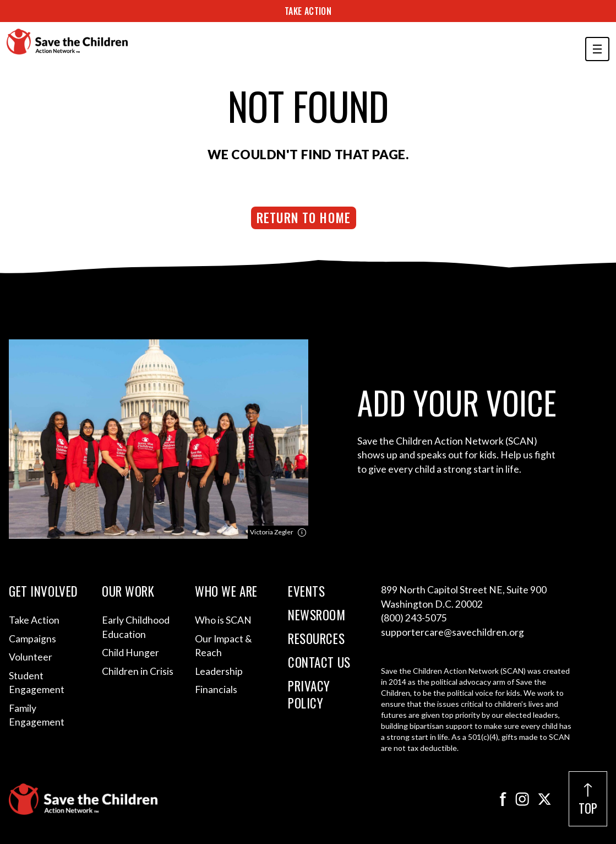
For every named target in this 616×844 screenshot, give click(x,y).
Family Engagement (37, 715)
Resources (316, 639)
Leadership (219, 671)
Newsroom (317, 615)
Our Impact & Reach (223, 646)
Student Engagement (37, 683)
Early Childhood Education (136, 627)
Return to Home (304, 218)
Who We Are (226, 591)
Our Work (128, 591)
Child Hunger (130, 653)
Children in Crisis (138, 671)
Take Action (308, 11)
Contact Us (319, 662)
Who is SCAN (223, 620)
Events (306, 591)
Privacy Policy (309, 695)
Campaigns (32, 639)
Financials (216, 689)
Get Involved (43, 591)
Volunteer (31, 657)
